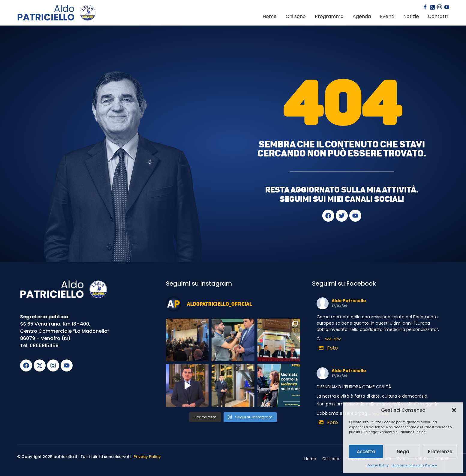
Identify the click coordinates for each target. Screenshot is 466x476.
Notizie (411, 16)
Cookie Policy (377, 465)
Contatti (438, 16)
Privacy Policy (147, 457)
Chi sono (296, 16)
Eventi (387, 16)
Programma (329, 16)
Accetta (366, 452)
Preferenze (440, 452)
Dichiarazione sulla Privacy (414, 465)
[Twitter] (432, 8)
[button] (454, 410)
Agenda (362, 16)
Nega (403, 452)
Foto (327, 348)
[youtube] (446, 8)
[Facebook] (425, 8)
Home (270, 16)
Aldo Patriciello (349, 301)
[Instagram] (439, 8)
